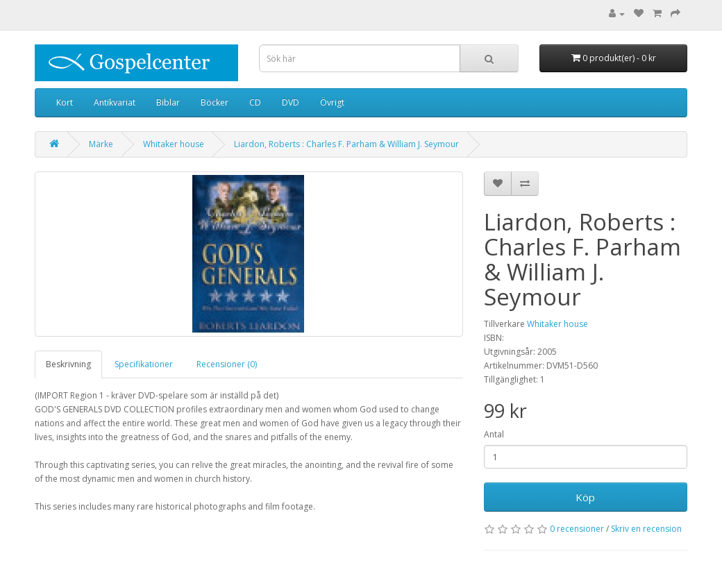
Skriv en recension (646, 529)
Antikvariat (115, 102)
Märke (101, 144)
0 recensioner (577, 529)
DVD (291, 102)
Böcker (215, 102)
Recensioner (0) (227, 364)
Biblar (168, 102)
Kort (65, 102)
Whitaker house (174, 144)
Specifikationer (144, 364)
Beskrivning (68, 364)
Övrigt (332, 102)
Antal (494, 434)
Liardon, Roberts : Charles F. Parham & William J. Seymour (346, 144)
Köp (585, 497)
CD (255, 102)
